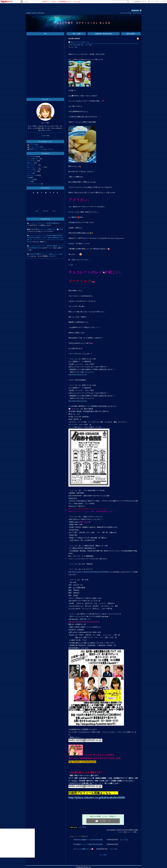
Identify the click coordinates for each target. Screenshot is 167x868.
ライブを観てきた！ (33, 159)
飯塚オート (59, 223)
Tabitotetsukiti (33, 254)
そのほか (26, 2)
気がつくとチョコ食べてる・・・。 (83, 42)
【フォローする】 (126, 13)
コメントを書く (132, 832)
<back (37, 211)
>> (139, 2)
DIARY (34, 13)
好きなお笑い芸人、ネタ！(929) (83, 45)
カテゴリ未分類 (32, 157)
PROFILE (41, 13)
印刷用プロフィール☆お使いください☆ (42, 149)
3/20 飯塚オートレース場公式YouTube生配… (89, 844)
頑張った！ (31, 163)
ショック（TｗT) (32, 171)
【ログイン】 (137, 13)
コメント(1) (124, 840)
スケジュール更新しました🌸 (83, 849)
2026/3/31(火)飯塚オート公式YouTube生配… (89, 840)
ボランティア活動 (33, 175)
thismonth (46, 211)
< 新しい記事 (76, 34)
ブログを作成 (155, 2)
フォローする (45, 136)
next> (54, 211)
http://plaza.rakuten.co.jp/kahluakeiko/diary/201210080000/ (89, 572)
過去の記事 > (131, 34)
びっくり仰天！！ (33, 169)
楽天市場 (163, 2)
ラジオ (29, 182)
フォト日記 (31, 180)
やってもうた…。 (33, 165)
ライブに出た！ (32, 161)
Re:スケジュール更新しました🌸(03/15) (50, 229)
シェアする (82, 827)
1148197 (135, 10)
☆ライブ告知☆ (34, 145)
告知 (29, 177)
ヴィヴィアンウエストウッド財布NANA (41, 223)
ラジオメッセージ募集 (36, 147)
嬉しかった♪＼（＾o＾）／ (36, 167)
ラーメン (30, 173)
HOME (28, 13)
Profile (45, 99)
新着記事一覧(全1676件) (104, 34)
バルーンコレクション (34, 184)
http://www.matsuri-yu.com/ (78, 375)
